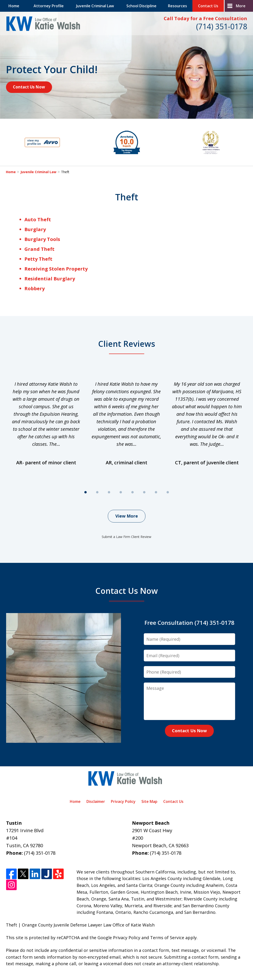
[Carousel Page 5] (132, 492)
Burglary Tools (42, 239)
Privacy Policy (123, 801)
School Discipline (141, 6)
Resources (177, 6)
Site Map (149, 801)
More (241, 6)
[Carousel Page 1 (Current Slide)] (86, 492)
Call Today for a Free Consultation (205, 18)
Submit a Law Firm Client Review (126, 537)
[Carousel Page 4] (121, 492)
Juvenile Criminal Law (95, 6)
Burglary (35, 229)
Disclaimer (96, 801)
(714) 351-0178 (222, 26)
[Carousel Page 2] (97, 492)
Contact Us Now (29, 87)
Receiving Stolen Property (56, 269)
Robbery (35, 288)
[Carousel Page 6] (144, 492)
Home (14, 6)
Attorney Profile (49, 6)
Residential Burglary (50, 279)
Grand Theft (39, 249)
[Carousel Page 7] (156, 492)
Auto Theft (38, 219)
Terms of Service (167, 938)
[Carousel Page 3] (109, 492)
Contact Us (208, 6)
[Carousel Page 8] (168, 492)
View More (127, 516)
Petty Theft (38, 259)
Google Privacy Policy (119, 938)
